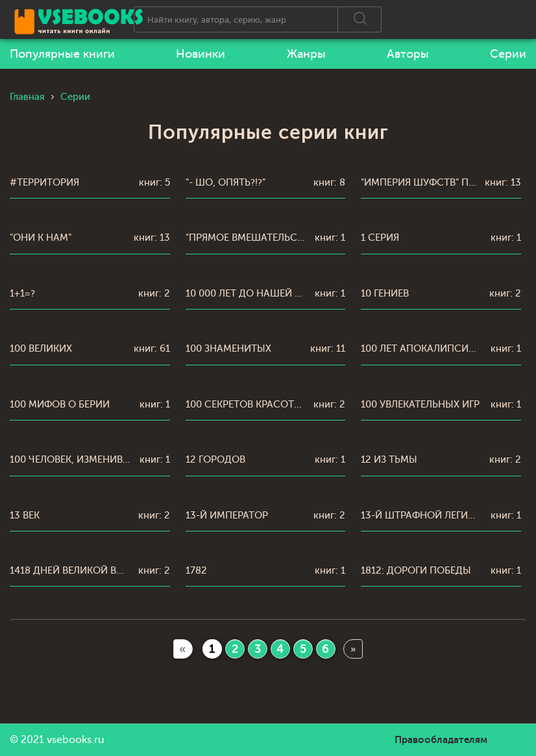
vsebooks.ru (76, 740)
